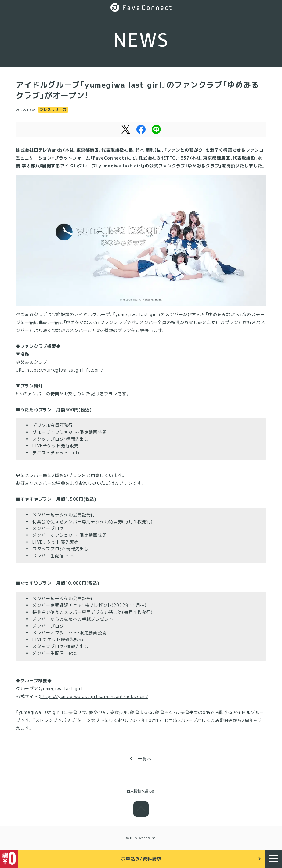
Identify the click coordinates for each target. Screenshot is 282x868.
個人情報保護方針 (141, 791)
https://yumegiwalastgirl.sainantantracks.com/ (94, 696)
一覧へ (145, 759)
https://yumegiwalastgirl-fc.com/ (65, 370)
